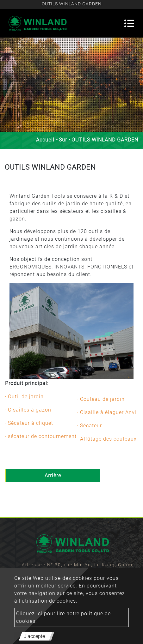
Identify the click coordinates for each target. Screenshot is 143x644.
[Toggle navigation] (129, 23)
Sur (63, 140)
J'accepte (34, 636)
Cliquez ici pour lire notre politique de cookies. (63, 617)
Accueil (45, 140)
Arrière (53, 475)
